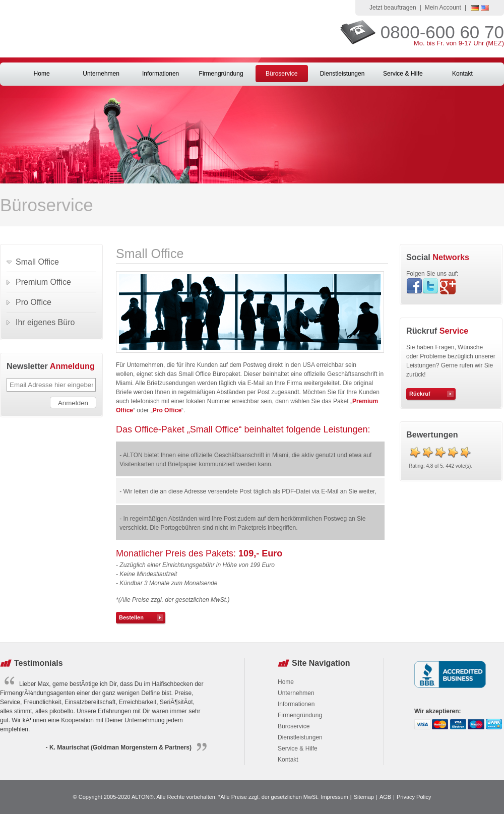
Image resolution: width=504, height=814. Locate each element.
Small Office (37, 262)
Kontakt (462, 74)
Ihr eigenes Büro (45, 322)
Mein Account (443, 8)
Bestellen (131, 617)
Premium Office (43, 282)
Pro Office (167, 410)
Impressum (334, 797)
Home (42, 74)
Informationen (161, 74)
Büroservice (281, 74)
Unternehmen (101, 74)
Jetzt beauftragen (393, 8)
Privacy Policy (414, 797)
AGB (385, 797)
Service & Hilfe (403, 74)
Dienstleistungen (342, 74)
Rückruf (420, 394)
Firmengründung (221, 74)
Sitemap (364, 797)
